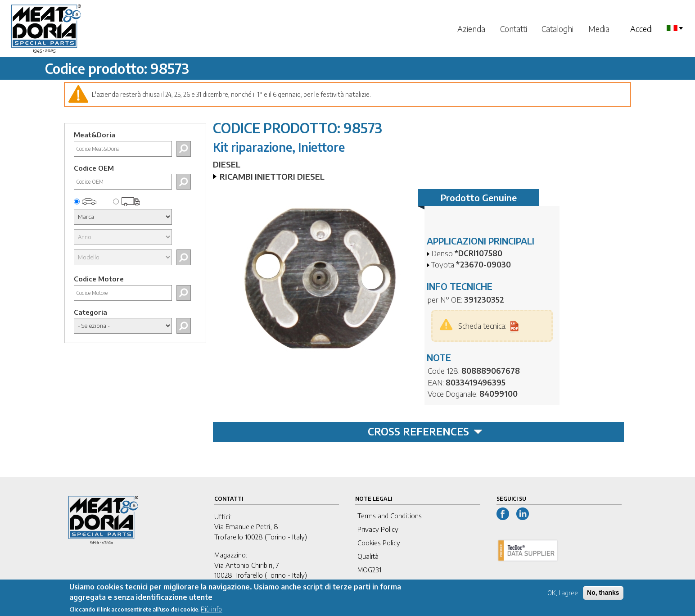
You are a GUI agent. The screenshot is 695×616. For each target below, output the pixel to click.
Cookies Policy (379, 543)
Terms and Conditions (390, 516)
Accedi (641, 29)
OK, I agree (563, 596)
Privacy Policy (378, 529)
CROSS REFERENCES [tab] (425, 431)
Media (599, 29)
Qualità (368, 556)
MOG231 (369, 570)
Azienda (471, 29)
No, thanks (603, 596)
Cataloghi (557, 29)
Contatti (514, 29)
